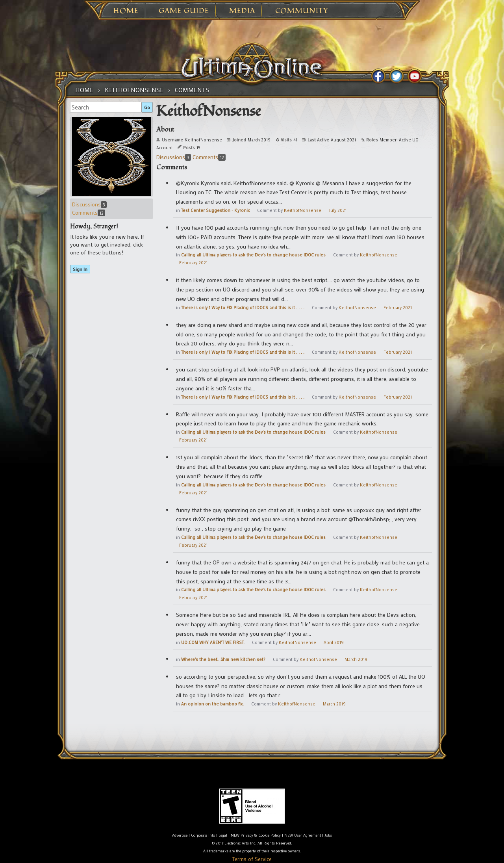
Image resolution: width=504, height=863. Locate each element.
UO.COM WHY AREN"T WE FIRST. (213, 642)
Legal (223, 835)
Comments (89, 213)
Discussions (89, 204)
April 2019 (334, 642)
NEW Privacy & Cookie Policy (256, 835)
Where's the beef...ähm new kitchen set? (223, 659)
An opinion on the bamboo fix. (212, 704)
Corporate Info (203, 835)
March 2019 (356, 659)
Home (126, 11)
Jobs (328, 835)
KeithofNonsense (303, 210)
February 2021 (193, 263)
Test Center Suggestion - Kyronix (215, 210)
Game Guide (184, 11)
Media (242, 11)
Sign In (80, 269)
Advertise (180, 835)
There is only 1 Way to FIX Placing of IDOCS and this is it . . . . (243, 308)
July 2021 (338, 210)
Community (302, 11)
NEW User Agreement (303, 835)
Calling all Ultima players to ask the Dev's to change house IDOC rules (253, 255)
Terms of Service (252, 859)
